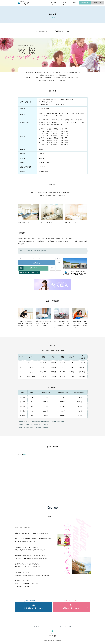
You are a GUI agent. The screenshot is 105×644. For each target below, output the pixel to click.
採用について (85, 3)
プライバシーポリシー (49, 626)
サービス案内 (52, 3)
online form (26, 454)
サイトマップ (37, 626)
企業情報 (74, 3)
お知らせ (64, 3)
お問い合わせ (98, 3)
